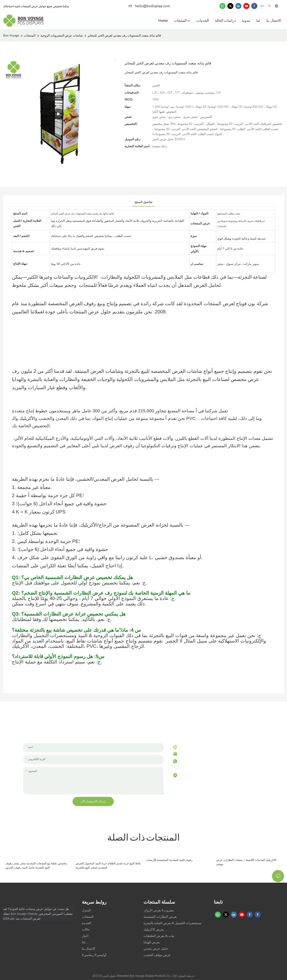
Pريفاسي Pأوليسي (94, 955)
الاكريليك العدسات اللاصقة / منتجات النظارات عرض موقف (246, 862)
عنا (84, 942)
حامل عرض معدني (156, 949)
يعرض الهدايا (152, 942)
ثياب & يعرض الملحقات (159, 936)
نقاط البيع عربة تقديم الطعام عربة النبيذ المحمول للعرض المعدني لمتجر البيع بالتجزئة (108, 866)
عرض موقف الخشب (157, 955)
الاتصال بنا (88, 949)
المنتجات (30, 36)
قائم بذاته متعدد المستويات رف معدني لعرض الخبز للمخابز (124, 36)
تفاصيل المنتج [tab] (143, 202)
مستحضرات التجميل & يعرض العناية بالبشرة (173, 923)
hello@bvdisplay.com (149, 6)
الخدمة (86, 923)
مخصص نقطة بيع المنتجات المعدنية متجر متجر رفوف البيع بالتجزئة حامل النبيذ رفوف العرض (36, 866)
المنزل (87, 910)
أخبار (86, 936)
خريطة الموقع (187, 976)
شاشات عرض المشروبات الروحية (62, 36)
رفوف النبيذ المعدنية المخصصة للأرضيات (169, 860)
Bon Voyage (11, 36)
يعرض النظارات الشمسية (160, 917)
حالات (86, 929)
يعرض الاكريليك (154, 929)
